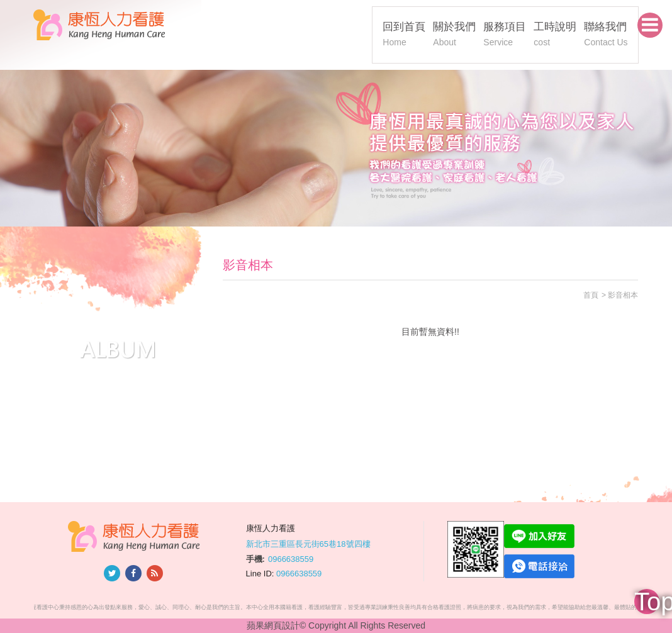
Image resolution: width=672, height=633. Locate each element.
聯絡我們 (606, 36)
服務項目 (505, 36)
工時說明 (555, 36)
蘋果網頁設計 (273, 625)
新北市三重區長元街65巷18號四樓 (308, 543)
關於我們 (454, 36)
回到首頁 (404, 36)
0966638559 (291, 559)
